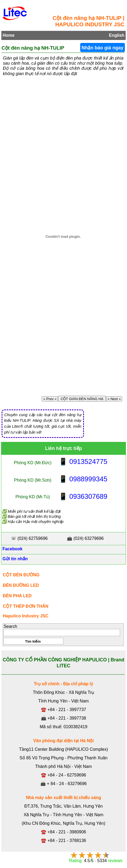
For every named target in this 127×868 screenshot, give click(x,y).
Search (10, 626)
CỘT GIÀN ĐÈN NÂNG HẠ (82, 399)
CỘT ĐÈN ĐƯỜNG (21, 575)
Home (9, 35)
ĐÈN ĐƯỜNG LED (21, 585)
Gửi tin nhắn (15, 559)
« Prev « (50, 399)
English (117, 35)
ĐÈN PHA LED (17, 596)
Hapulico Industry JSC (26, 616)
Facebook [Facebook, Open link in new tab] (12, 549)
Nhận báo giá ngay (103, 48)
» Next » (114, 399)
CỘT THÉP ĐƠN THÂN (26, 606)
